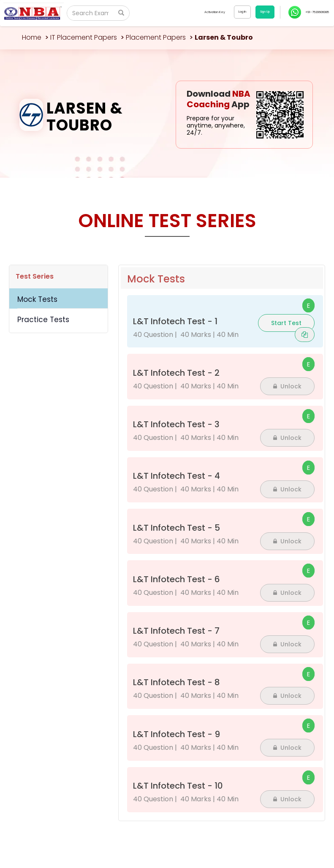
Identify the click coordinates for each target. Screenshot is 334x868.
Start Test (286, 323)
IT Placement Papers (84, 37)
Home (32, 37)
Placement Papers (156, 37)
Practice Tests (43, 320)
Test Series (35, 276)
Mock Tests (37, 299)
